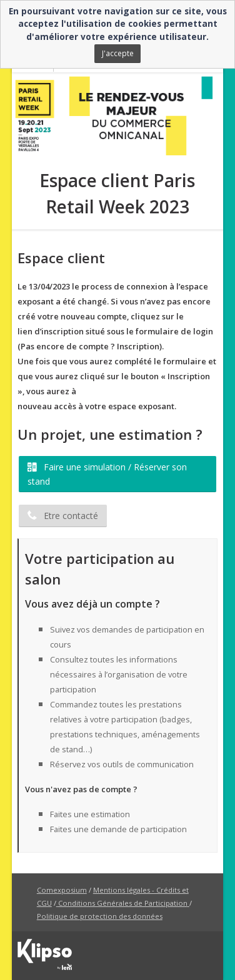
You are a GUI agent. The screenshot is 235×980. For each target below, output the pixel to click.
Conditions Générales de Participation (123, 903)
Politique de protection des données (100, 916)
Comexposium (62, 890)
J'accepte (118, 53)
